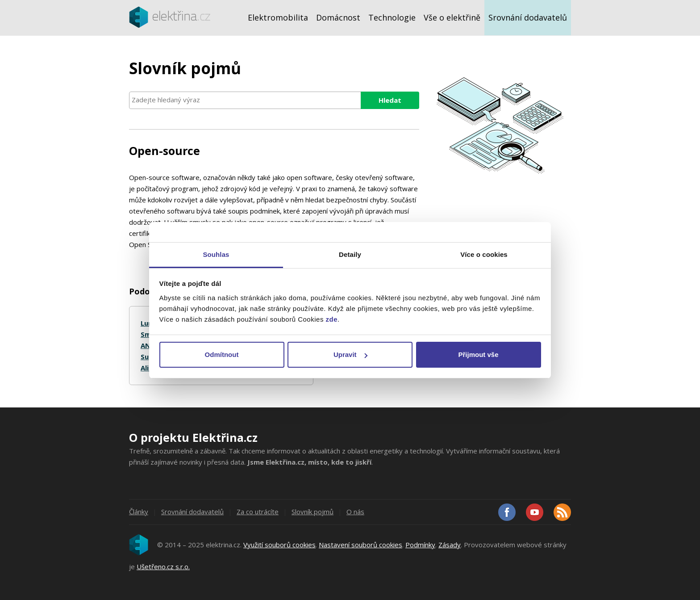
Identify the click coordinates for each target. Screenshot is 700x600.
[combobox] (274, 100)
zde (332, 319)
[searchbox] (274, 100)
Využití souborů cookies (279, 545)
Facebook (507, 512)
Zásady (450, 545)
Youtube (535, 512)
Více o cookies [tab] (484, 254)
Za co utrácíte (258, 512)
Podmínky (420, 545)
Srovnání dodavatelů (528, 17)
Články (139, 512)
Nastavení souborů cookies (360, 545)
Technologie (392, 17)
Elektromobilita (278, 17)
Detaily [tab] (350, 254)
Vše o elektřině (452, 17)
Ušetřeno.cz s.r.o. (163, 566)
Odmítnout (222, 355)
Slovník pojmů (312, 512)
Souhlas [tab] (216, 254)
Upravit (350, 355)
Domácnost (338, 17)
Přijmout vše (478, 355)
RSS (562, 512)
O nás (355, 512)
